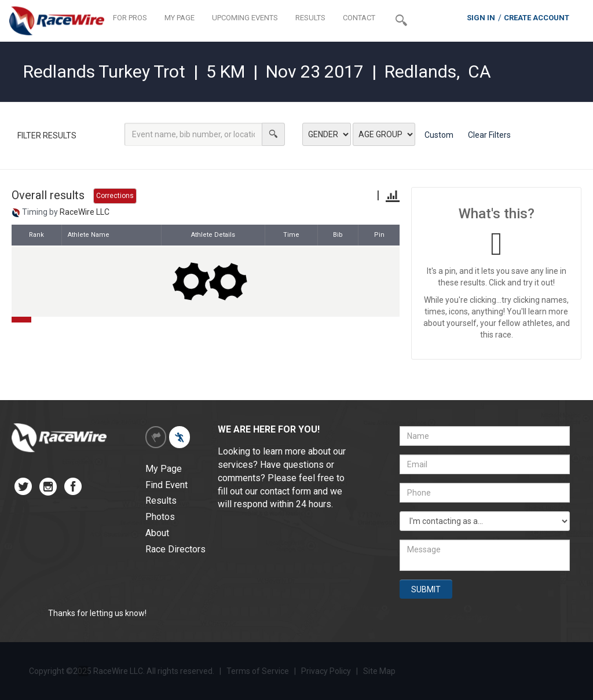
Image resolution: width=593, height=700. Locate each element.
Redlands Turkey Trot (104, 72)
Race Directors (175, 549)
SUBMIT (426, 589)
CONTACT (359, 18)
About (157, 533)
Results (161, 501)
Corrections (115, 196)
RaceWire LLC (85, 212)
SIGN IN (481, 18)
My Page (164, 469)
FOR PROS (130, 18)
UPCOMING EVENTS (245, 18)
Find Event (166, 485)
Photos (160, 517)
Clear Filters (489, 135)
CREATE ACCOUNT (537, 18)
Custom (439, 135)
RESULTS (310, 18)
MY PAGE (180, 18)
